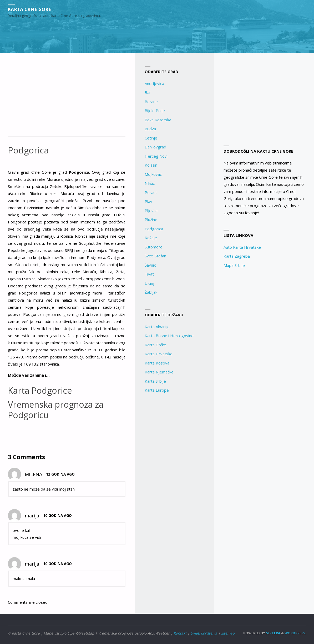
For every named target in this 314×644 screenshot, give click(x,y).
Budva (150, 129)
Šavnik (150, 265)
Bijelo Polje (155, 111)
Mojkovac (153, 174)
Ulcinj (149, 283)
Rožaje (151, 238)
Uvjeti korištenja (204, 633)
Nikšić (150, 183)
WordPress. (295, 633)
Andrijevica (154, 83)
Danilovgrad (155, 147)
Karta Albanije (157, 327)
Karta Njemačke (159, 372)
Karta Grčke (155, 345)
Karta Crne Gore (30, 9)
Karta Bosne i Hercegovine (169, 336)
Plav (148, 201)
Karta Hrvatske (159, 354)
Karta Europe (157, 390)
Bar (148, 92)
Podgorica (154, 229)
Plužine (151, 219)
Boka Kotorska (158, 120)
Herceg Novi (156, 156)
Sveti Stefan (155, 256)
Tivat (149, 274)
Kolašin (151, 165)
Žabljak (151, 292)
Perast (151, 192)
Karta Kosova (157, 363)
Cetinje (151, 138)
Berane (151, 102)
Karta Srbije (155, 381)
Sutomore (154, 247)
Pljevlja (151, 211)
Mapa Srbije (234, 265)
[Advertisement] (67, 97)
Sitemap (228, 633)
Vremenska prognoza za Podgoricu (57, 410)
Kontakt (180, 633)
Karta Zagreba (237, 256)
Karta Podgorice (41, 390)
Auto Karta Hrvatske (242, 247)
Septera (273, 633)
